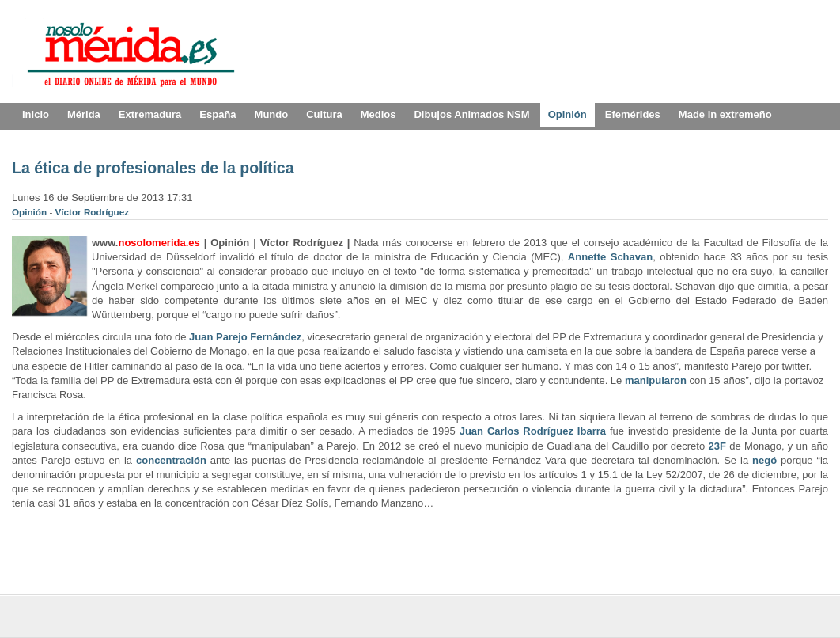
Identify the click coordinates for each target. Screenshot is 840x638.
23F (717, 446)
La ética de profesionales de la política (153, 168)
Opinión (30, 212)
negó (764, 460)
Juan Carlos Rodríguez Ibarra (533, 431)
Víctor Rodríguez (93, 212)
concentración (171, 460)
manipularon (656, 380)
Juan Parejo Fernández (245, 337)
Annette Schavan (610, 257)
